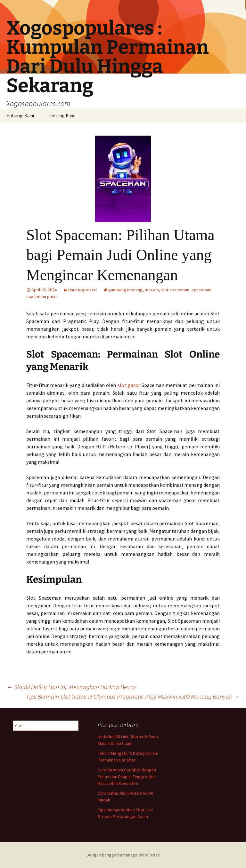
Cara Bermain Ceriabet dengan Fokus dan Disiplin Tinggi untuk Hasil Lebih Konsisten (127, 777)
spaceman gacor (42, 296)
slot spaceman (175, 290)
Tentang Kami (61, 116)
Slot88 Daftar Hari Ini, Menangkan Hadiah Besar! (71, 687)
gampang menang (125, 290)
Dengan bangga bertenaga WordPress (123, 855)
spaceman (201, 290)
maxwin (152, 290)
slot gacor (129, 385)
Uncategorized (82, 290)
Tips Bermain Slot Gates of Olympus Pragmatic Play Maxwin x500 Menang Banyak (133, 696)
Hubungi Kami (20, 116)
